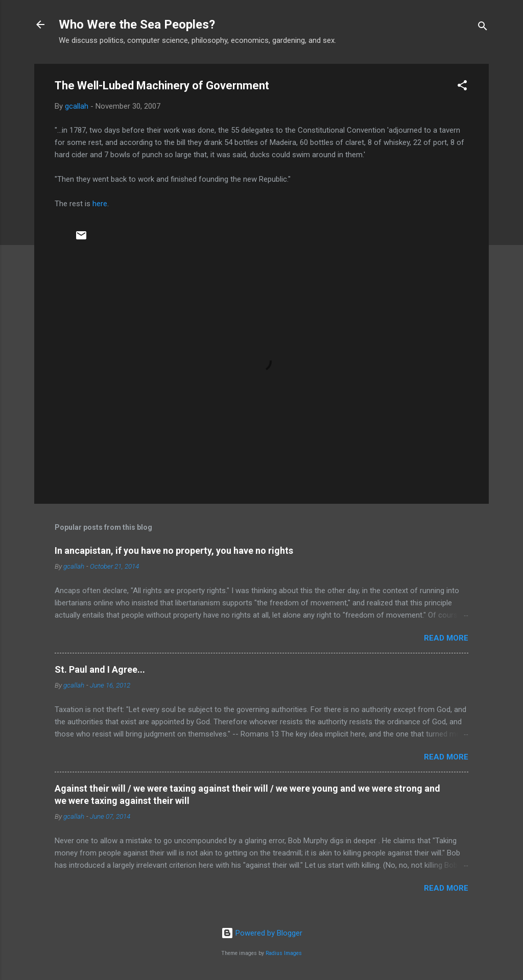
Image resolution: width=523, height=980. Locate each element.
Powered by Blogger (262, 933)
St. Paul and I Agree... (100, 669)
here (100, 204)
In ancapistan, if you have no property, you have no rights (174, 550)
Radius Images (284, 953)
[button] (462, 87)
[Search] (483, 28)
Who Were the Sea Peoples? (137, 24)
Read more (446, 638)
